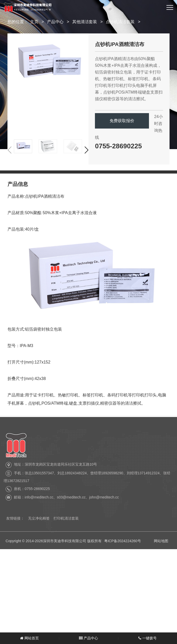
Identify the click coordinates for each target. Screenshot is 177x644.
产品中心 (55, 22)
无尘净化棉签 (39, 521)
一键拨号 (148, 638)
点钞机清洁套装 (120, 22)
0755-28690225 (118, 146)
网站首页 (29, 638)
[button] (86, 150)
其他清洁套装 (85, 22)
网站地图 (161, 546)
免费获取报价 (122, 121)
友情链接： (15, 521)
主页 (34, 22)
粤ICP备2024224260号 (123, 546)
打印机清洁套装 (66, 521)
